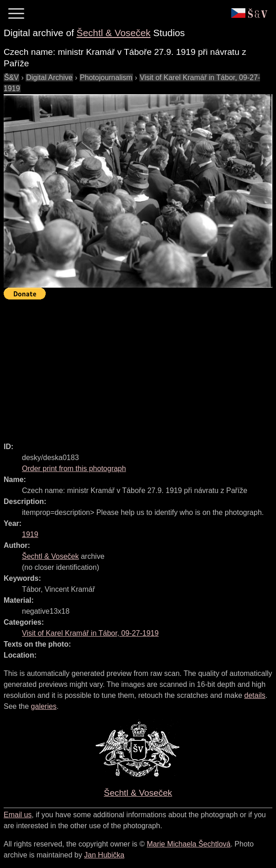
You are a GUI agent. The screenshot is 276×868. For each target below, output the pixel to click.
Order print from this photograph (74, 469)
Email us (18, 815)
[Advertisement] (140, 367)
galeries (44, 706)
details (255, 695)
